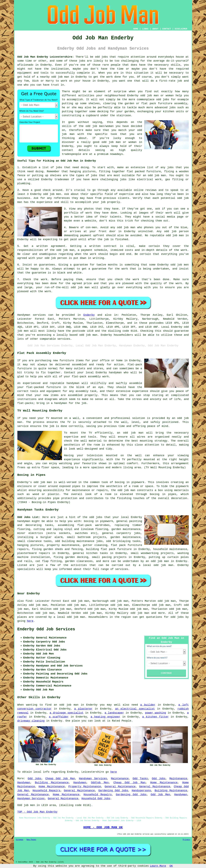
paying (69, 279)
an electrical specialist (135, 709)
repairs (44, 553)
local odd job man (158, 565)
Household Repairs (46, 791)
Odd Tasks (140, 779)
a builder (148, 705)
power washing (156, 713)
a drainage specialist (67, 713)
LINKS (145, 29)
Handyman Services (93, 779)
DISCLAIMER (181, 29)
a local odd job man (69, 617)
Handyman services (32, 315)
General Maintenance (120, 787)
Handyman (24, 783)
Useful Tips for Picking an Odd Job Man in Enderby (57, 161)
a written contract (101, 246)
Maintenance (120, 779)
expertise (126, 194)
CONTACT (167, 29)
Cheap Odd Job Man (60, 779)
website (90, 221)
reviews (151, 190)
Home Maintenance (164, 783)
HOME (136, 29)
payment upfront (92, 235)
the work (90, 254)
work (169, 213)
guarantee (81, 265)
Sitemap (20, 840)
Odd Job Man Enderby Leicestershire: (46, 57)
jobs (59, 167)
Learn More (158, 866)
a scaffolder (59, 717)
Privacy (186, 840)
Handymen (80, 783)
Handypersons (141, 791)
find (29, 601)
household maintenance (170, 549)
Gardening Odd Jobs (113, 791)
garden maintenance (125, 537)
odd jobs (96, 517)
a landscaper (114, 713)
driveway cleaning (31, 721)
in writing (96, 258)
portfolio (71, 213)
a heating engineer (105, 717)
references (62, 198)
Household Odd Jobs (96, 799)
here (30, 621)
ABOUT (155, 29)
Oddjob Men (100, 783)
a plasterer (83, 709)
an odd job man (154, 175)
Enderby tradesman (55, 179)
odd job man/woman (100, 126)
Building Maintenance (52, 783)
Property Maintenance (85, 787)
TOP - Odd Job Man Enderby (37, 812)
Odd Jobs (35, 779)
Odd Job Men (160, 795)
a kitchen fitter (156, 717)
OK (171, 866)
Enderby (89, 315)
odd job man (126, 227)
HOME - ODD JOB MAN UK (103, 827)
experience (45, 202)
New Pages (31, 840)
